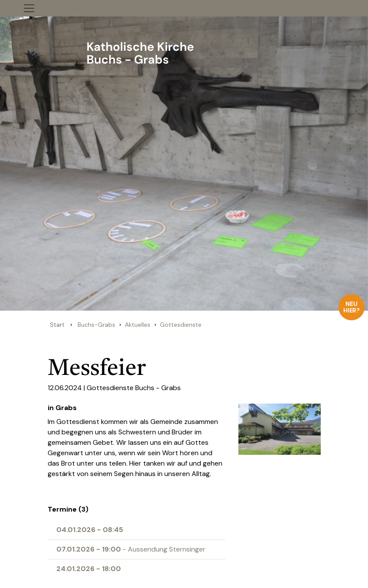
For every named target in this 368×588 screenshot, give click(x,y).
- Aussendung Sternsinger (131, 549)
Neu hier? (352, 307)
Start (57, 325)
